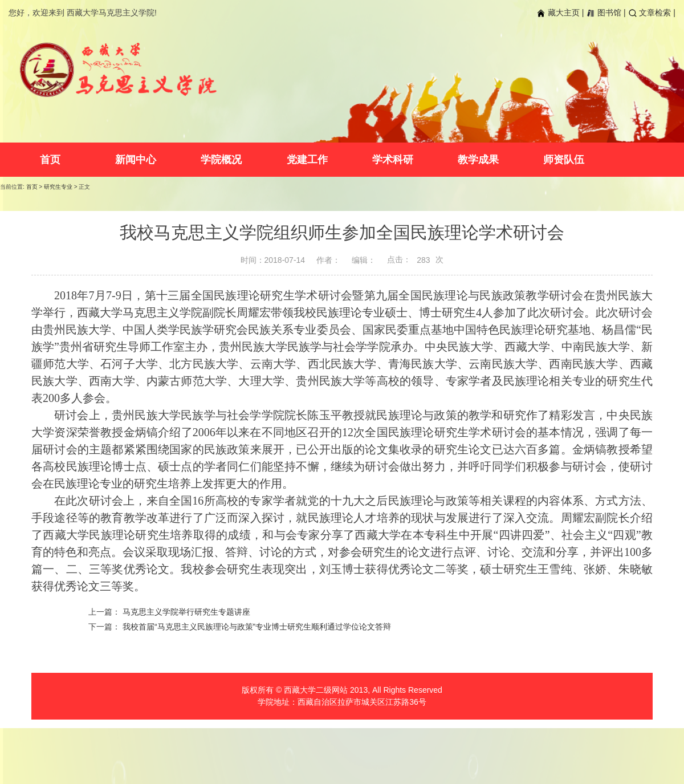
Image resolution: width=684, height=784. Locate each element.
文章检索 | (652, 13)
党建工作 (307, 160)
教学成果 (478, 160)
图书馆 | (606, 13)
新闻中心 (136, 160)
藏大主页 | (560, 13)
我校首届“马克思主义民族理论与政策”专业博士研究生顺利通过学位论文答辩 (257, 627)
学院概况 (221, 160)
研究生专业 (58, 187)
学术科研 (393, 160)
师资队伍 (564, 160)
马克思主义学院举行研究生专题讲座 (186, 612)
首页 (50, 160)
